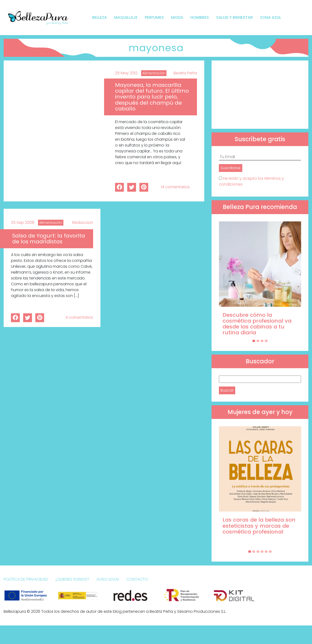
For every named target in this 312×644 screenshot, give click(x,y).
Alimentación (154, 73)
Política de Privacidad (26, 579)
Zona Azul (271, 17)
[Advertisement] (260, 95)
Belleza (99, 17)
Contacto (137, 579)
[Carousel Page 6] (270, 552)
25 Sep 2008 (23, 223)
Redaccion (83, 223)
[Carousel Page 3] (262, 341)
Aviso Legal (108, 579)
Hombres (200, 17)
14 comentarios (175, 187)
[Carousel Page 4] (266, 341)
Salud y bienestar (234, 17)
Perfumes (154, 17)
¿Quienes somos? (72, 579)
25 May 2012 (126, 73)
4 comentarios (79, 317)
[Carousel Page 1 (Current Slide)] (254, 341)
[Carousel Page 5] (266, 552)
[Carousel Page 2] (258, 341)
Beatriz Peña (185, 73)
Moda (177, 17)
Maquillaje (126, 17)
